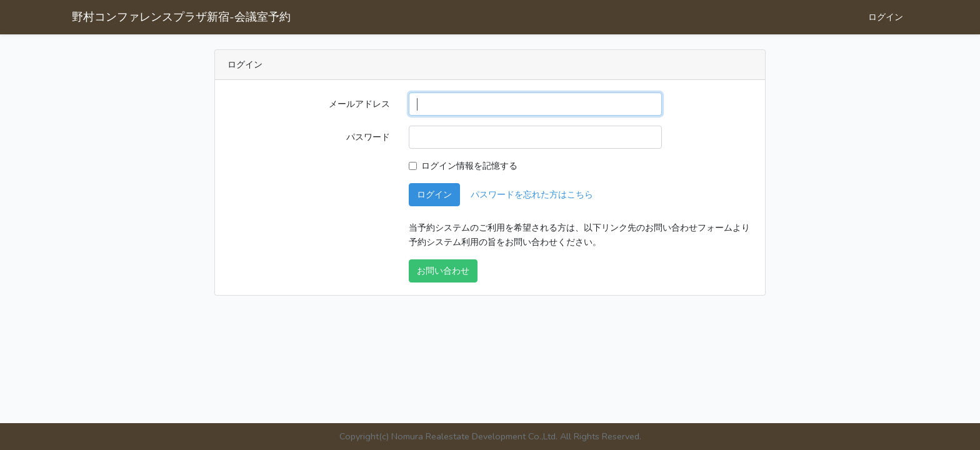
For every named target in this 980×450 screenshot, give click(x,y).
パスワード (368, 137)
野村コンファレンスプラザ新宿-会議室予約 (181, 17)
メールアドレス (359, 104)
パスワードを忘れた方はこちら (532, 194)
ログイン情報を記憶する (469, 166)
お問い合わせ (443, 271)
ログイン (886, 17)
